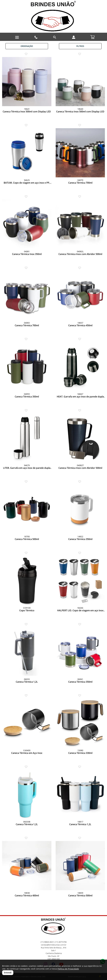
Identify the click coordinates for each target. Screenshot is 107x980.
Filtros (80, 46)
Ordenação (27, 46)
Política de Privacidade (68, 969)
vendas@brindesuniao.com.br (54, 945)
